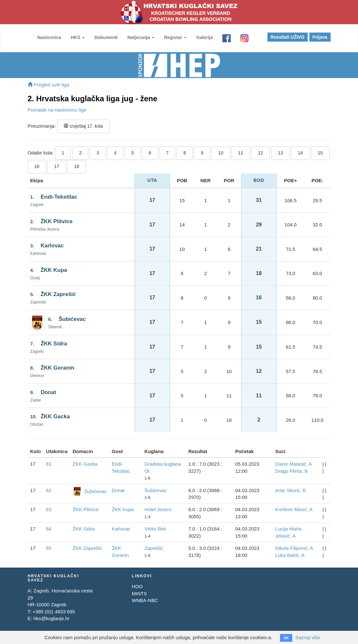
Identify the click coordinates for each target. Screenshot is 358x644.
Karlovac (52, 246)
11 (241, 153)
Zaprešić (154, 548)
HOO (137, 586)
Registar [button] (175, 37)
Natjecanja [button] (141, 37)
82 (49, 490)
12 (261, 153)
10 (221, 153)
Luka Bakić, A (290, 555)
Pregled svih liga (48, 85)
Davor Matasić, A (293, 464)
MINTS (139, 594)
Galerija (204, 37)
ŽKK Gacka (55, 416)
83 (49, 509)
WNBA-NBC (145, 600)
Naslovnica (49, 37)
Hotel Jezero (158, 509)
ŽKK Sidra (54, 344)
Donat (48, 392)
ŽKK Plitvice (57, 221)
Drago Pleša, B (291, 471)
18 (77, 166)
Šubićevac (72, 319)
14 (300, 153)
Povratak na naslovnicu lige (57, 110)
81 (49, 464)
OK (286, 638)
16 (37, 166)
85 (49, 548)
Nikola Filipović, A (294, 548)
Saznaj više (308, 637)
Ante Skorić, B (290, 490)
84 (49, 529)
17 (57, 166)
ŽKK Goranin (58, 368)
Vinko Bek (155, 529)
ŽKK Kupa (54, 270)
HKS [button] (77, 37)
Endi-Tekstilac (59, 197)
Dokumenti (106, 37)
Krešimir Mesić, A (294, 509)
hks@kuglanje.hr (52, 618)
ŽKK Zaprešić (58, 294)
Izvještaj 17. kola (83, 126)
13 (281, 153)
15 (320, 153)
